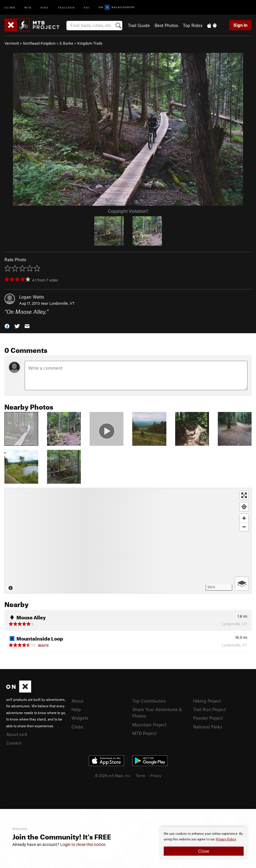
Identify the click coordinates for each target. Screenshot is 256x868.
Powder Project (208, 718)
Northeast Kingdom (39, 43)
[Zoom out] (244, 527)
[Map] (128, 541)
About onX (17, 734)
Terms (140, 775)
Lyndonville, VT (62, 303)
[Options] (242, 584)
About (77, 701)
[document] (204, 843)
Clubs (77, 727)
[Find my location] (244, 507)
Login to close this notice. (83, 844)
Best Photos (166, 25)
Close (204, 851)
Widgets (80, 718)
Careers (14, 743)
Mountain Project (149, 725)
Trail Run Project (209, 709)
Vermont (12, 43)
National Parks (208, 727)
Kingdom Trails (90, 43)
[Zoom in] (244, 518)
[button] (7, 326)
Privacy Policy (226, 839)
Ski (87, 7)
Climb (10, 7)
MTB (28, 7)
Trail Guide (139, 25)
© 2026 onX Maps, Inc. (113, 775)
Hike (45, 7)
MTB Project (144, 733)
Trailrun (66, 7)
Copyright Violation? (128, 211)
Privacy (156, 775)
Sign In (240, 25)
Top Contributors (149, 701)
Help (76, 709)
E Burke (66, 43)
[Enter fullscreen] (244, 495)
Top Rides (193, 25)
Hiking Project (207, 701)
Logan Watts (32, 297)
